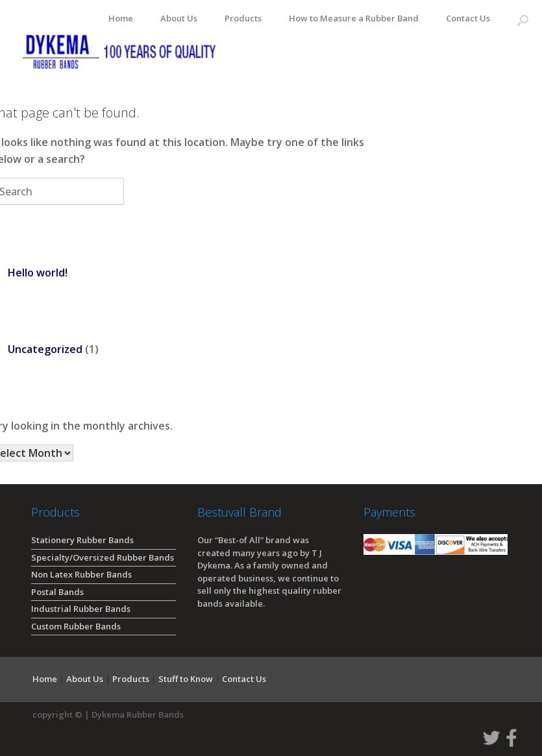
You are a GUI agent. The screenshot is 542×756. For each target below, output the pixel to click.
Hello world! (38, 273)
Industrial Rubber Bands (81, 609)
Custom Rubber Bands (76, 626)
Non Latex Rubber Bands (81, 574)
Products (243, 18)
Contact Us (468, 18)
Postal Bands (57, 592)
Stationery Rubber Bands (82, 540)
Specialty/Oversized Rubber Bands (103, 557)
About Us (179, 18)
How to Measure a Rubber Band (354, 18)
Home (121, 18)
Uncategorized (45, 349)
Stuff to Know (186, 679)
